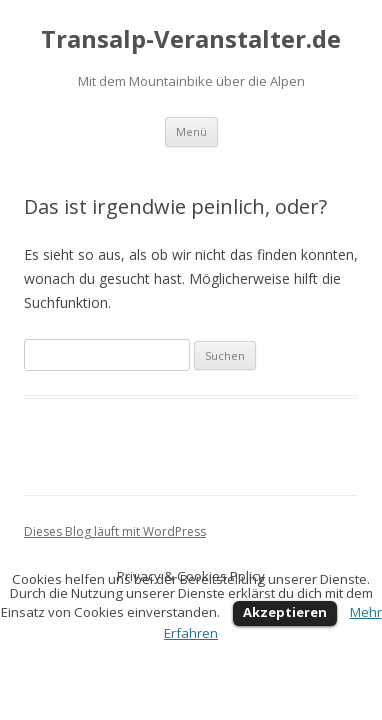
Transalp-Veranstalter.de (191, 39)
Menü (191, 131)
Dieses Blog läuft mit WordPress (115, 531)
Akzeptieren (285, 612)
